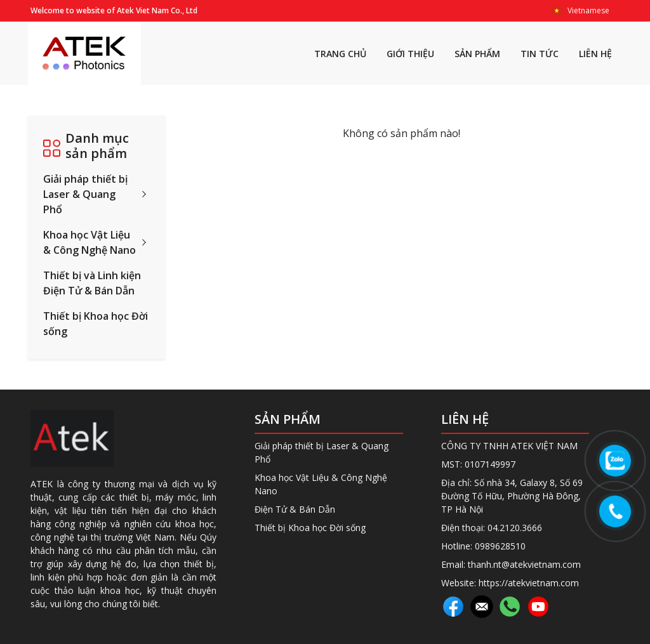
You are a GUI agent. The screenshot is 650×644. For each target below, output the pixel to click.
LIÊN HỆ (595, 54)
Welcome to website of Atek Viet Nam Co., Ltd (114, 10)
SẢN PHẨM (477, 54)
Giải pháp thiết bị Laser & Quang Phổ (85, 194)
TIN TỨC (540, 54)
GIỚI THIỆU (410, 54)
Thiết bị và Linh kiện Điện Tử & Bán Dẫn (92, 283)
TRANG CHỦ (340, 54)
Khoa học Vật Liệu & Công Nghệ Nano (90, 242)
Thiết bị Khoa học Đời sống (96, 324)
